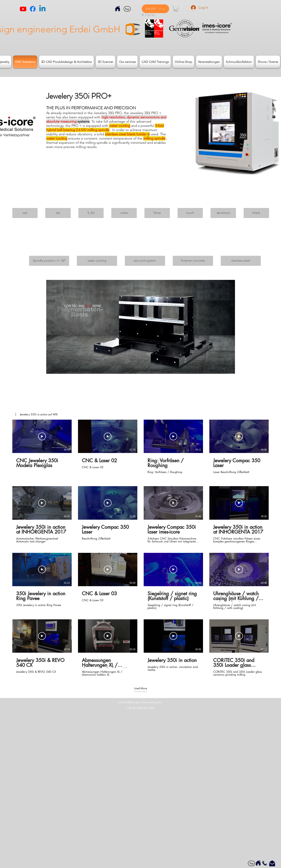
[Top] (127, 9)
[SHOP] (155, 9)
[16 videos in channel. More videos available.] (140, 548)
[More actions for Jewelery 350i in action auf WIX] (36, 414)
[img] (25, 204)
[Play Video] (42, 436)
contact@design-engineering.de (139, 702)
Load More (141, 688)
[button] (176, 9)
